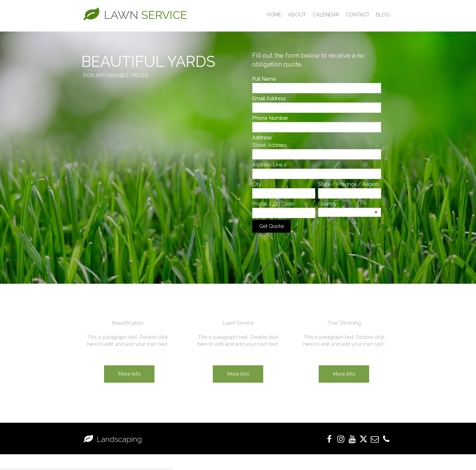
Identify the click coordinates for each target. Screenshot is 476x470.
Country (327, 204)
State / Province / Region (348, 184)
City (257, 184)
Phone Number (270, 118)
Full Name (264, 79)
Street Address (270, 145)
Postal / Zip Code (273, 204)
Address (262, 138)
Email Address (269, 99)
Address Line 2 (269, 165)
